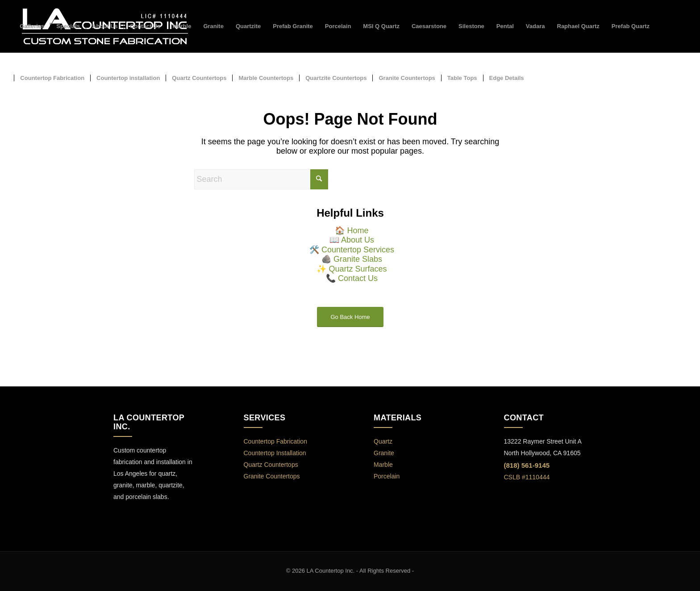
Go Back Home (350, 317)
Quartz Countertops (271, 465)
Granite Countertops (272, 476)
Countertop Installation (275, 453)
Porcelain (387, 476)
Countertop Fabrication (275, 441)
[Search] (261, 179)
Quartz (383, 441)
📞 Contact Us (352, 278)
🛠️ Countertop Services (352, 250)
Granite (384, 453)
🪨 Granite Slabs (352, 259)
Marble (383, 465)
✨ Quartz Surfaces (352, 269)
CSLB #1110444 (527, 477)
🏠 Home (352, 231)
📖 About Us (352, 240)
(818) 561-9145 (527, 465)
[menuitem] (32, 26)
